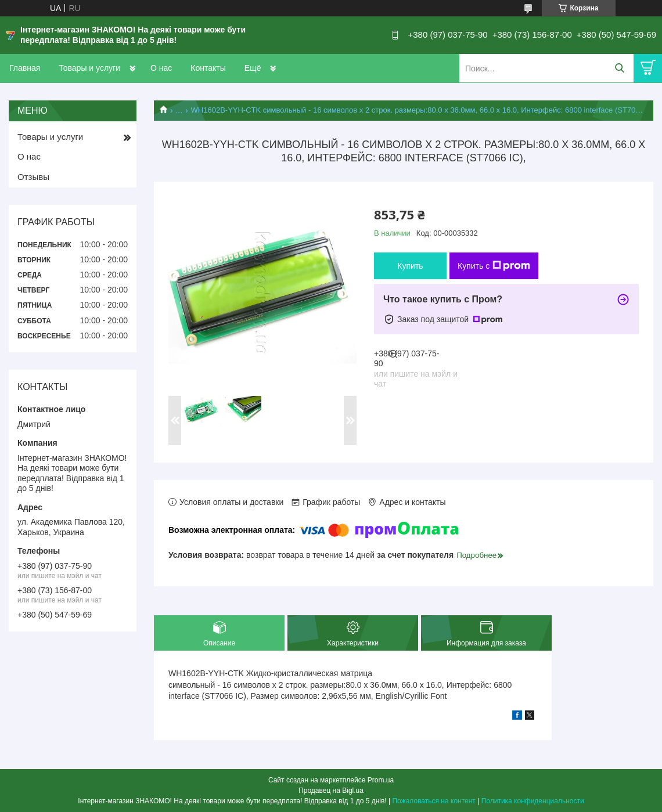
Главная (25, 68)
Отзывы (33, 177)
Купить (410, 266)
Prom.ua (381, 780)
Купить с (494, 266)
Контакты (208, 68)
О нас (161, 68)
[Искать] (619, 68)
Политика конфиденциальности (533, 801)
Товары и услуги (89, 68)
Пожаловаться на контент (433, 801)
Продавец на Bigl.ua (331, 791)
